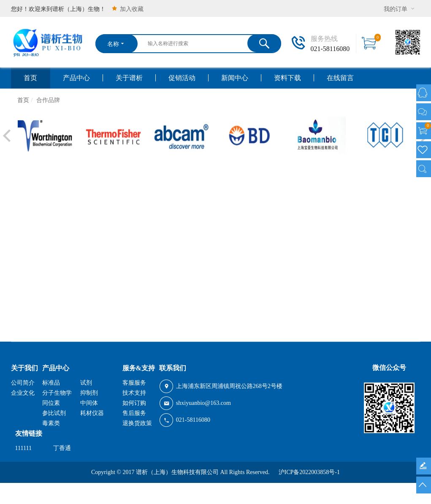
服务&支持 (139, 368)
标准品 (51, 383)
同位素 (51, 403)
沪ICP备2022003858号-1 (309, 472)
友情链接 (29, 433)
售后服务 (134, 413)
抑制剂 (89, 393)
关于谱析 (129, 78)
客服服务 (134, 383)
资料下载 (287, 78)
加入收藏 (127, 9)
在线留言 (340, 78)
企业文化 (23, 393)
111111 (23, 448)
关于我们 (24, 368)
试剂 (86, 383)
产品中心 (76, 78)
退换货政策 (137, 423)
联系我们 (173, 368)
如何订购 (134, 403)
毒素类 (51, 423)
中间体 (89, 403)
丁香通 (62, 448)
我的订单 (400, 9)
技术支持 (134, 393)
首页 (30, 78)
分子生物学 (57, 393)
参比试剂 (54, 413)
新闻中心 (235, 78)
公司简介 (23, 383)
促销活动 (182, 78)
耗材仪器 (92, 413)
